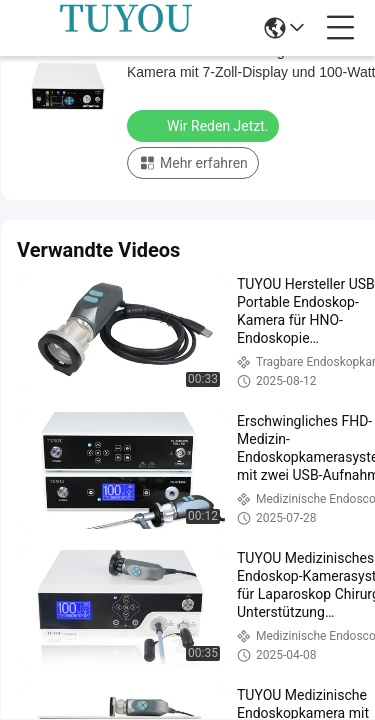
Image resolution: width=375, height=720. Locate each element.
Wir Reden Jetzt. (205, 125)
